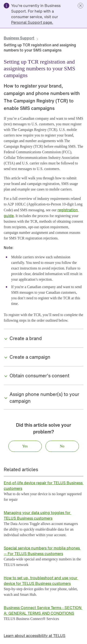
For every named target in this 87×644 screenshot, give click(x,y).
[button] (81, 6)
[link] (32, 22)
